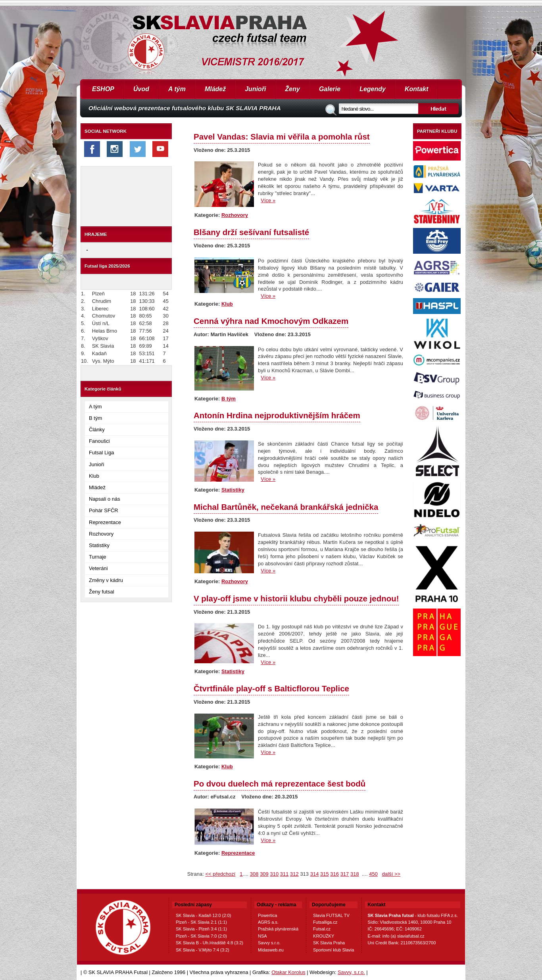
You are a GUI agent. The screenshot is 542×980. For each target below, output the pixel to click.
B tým (95, 418)
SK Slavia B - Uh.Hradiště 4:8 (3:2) (209, 943)
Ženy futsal (102, 592)
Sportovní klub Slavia (333, 950)
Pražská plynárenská (278, 929)
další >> (391, 874)
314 (315, 874)
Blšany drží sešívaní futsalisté (251, 232)
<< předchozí (220, 874)
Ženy (293, 89)
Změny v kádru (106, 580)
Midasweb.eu (271, 950)
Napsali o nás (105, 499)
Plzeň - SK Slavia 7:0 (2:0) (201, 936)
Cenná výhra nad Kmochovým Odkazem (271, 321)
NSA (262, 936)
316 (334, 874)
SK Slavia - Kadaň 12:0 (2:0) (203, 915)
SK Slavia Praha (329, 943)
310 (274, 874)
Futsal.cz (322, 929)
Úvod (141, 89)
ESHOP (103, 89)
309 (264, 874)
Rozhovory (101, 534)
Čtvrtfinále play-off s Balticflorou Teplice (271, 688)
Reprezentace (105, 522)
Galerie (330, 89)
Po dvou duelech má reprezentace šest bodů (280, 784)
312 (294, 874)
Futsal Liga (102, 453)
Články (97, 430)
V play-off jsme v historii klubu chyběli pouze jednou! (296, 598)
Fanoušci (99, 441)
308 (254, 874)
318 (355, 874)
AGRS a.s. (268, 922)
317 (345, 874)
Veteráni (98, 568)
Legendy (373, 89)
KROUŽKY (324, 936)
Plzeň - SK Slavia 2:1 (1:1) (201, 922)
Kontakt (417, 89)
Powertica (267, 915)
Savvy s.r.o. (269, 943)
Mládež (215, 89)
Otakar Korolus (288, 972)
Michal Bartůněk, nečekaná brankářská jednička (286, 507)
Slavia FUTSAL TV (331, 915)
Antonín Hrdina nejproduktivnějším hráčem (277, 415)
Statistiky (99, 545)
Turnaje (98, 557)
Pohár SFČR (104, 510)
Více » (268, 200)
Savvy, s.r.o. (351, 972)
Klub (94, 476)
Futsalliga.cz (325, 922)
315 (325, 874)
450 (373, 874)
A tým (177, 89)
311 (284, 874)
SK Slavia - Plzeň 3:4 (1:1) (201, 929)
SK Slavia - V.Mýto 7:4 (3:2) (203, 950)
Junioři (255, 89)
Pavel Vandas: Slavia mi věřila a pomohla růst (282, 137)
